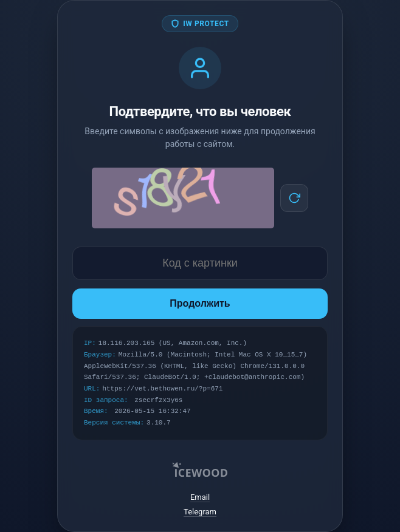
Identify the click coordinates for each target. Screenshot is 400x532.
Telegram (200, 512)
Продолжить (200, 303)
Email (200, 497)
